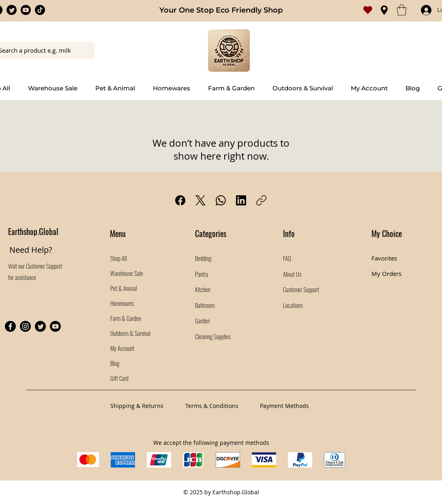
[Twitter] (12, 10)
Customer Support (44, 266)
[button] (402, 10)
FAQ (287, 258)
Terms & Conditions (212, 406)
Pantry (202, 274)
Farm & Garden (126, 318)
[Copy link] (261, 200)
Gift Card (119, 378)
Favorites (384, 258)
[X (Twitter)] (201, 200)
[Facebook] (180, 200)
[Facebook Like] (59, 295)
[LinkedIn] (241, 200)
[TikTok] (40, 10)
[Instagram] (25, 326)
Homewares (122, 303)
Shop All (119, 258)
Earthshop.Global (33, 231)
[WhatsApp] (221, 200)
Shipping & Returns (137, 406)
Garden (202, 320)
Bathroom (205, 305)
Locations (293, 305)
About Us (292, 274)
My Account (122, 348)
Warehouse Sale (127, 273)
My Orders (386, 273)
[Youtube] (26, 10)
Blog (115, 363)
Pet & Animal (124, 288)
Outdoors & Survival (130, 333)
